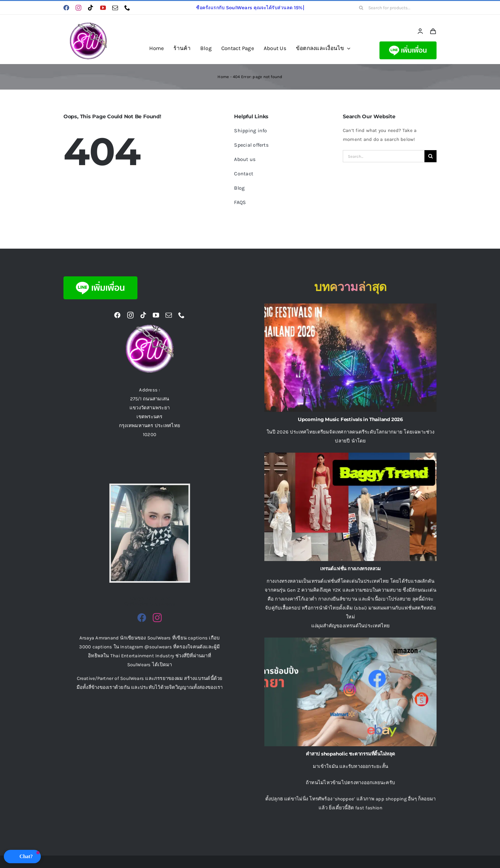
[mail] (115, 8)
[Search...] (384, 156)
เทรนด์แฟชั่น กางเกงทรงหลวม (350, 569)
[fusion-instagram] (157, 618)
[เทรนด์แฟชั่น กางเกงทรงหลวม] (350, 507)
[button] (22, 857)
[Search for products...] (396, 8)
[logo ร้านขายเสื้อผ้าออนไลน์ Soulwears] (89, 25)
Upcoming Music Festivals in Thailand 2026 (350, 419)
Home (223, 77)
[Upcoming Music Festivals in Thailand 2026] (350, 358)
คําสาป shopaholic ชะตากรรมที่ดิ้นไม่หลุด (350, 754)
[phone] (127, 8)
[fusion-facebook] (142, 618)
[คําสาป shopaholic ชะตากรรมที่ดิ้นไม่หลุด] (350, 692)
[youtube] (103, 8)
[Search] (361, 8)
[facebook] (66, 8)
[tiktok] (91, 8)
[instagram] (78, 8)
